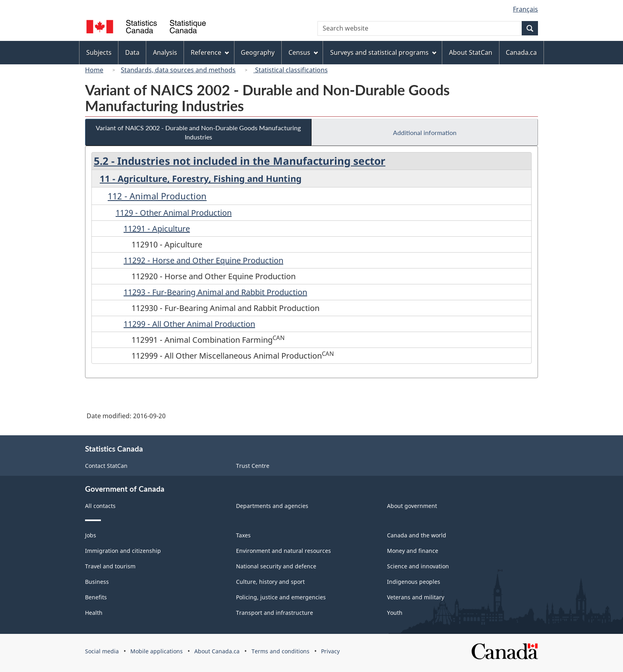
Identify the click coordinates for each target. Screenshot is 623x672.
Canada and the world (417, 535)
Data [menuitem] (132, 52)
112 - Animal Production (157, 196)
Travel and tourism (110, 566)
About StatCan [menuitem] (471, 52)
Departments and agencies (272, 506)
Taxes (243, 535)
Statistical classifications (291, 70)
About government (412, 506)
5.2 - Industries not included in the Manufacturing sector (240, 161)
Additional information (425, 132)
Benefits (96, 597)
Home (94, 70)
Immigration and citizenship (123, 551)
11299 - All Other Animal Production (189, 324)
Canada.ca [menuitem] (521, 52)
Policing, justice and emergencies (281, 597)
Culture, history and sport (270, 582)
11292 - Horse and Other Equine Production (203, 260)
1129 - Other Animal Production (174, 213)
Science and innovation (418, 566)
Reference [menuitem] (210, 52)
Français (525, 9)
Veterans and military (416, 597)
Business (97, 582)
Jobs (91, 535)
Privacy (330, 651)
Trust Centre (253, 466)
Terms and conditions (281, 651)
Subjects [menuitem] (99, 52)
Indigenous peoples (414, 582)
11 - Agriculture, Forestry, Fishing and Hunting (201, 178)
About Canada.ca (217, 651)
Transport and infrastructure (275, 613)
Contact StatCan (106, 466)
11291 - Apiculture (157, 229)
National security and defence (276, 566)
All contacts (100, 506)
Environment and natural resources (283, 551)
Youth (395, 613)
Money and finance (413, 551)
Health (94, 613)
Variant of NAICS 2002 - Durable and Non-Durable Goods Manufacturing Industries (198, 132)
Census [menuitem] (303, 52)
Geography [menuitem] (258, 52)
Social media (102, 651)
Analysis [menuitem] (165, 52)
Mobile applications (157, 651)
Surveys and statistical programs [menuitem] (383, 52)
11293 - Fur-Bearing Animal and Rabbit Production (215, 292)
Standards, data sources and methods (178, 70)
